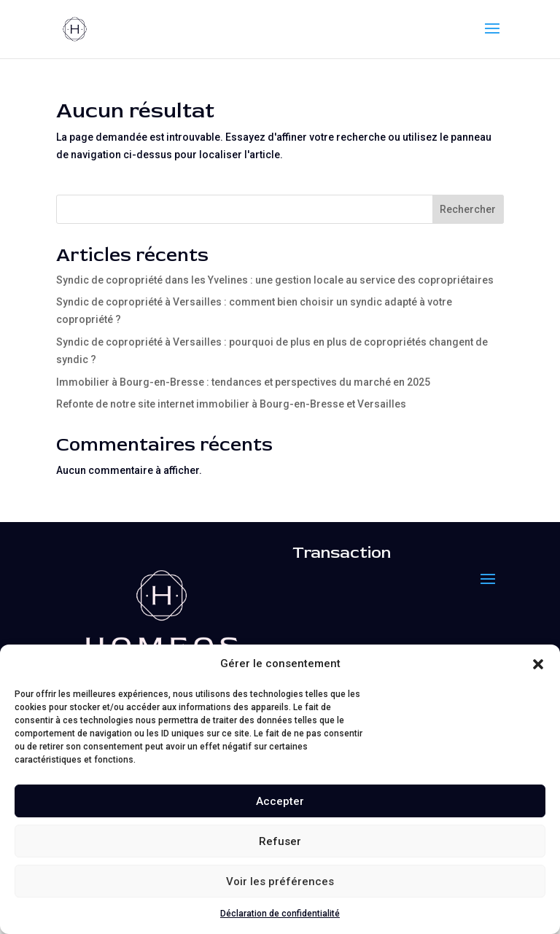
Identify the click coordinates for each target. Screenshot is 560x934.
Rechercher (468, 209)
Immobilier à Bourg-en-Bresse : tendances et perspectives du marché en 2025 (243, 382)
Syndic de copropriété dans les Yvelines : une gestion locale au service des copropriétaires (275, 280)
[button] (538, 664)
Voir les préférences (280, 882)
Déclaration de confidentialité (280, 914)
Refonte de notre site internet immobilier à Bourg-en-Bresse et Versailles (231, 404)
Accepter (280, 801)
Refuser (280, 841)
